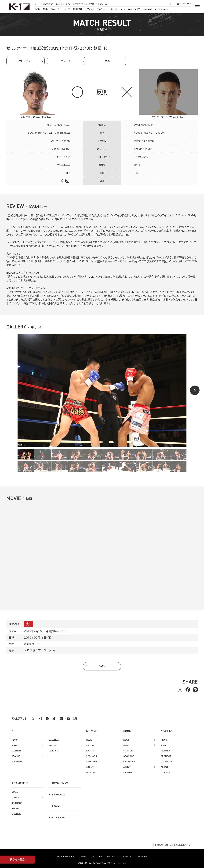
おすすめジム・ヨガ (160, 845)
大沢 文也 (29, 650)
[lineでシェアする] (195, 690)
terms (83, 857)
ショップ (55, 9)
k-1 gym (54, 806)
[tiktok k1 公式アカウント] (54, 719)
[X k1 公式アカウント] (33, 719)
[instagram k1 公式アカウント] (40, 719)
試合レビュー (25, 61)
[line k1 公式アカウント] (61, 719)
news (15, 740)
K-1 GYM (148, 9)
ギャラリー (66, 61)
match (15, 745)
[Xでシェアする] (180, 690)
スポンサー (102, 9)
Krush (58, 4)
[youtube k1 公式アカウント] (68, 719)
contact (97, 857)
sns (123, 9)
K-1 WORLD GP (47, 4)
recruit (112, 857)
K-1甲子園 (90, 4)
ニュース (66, 9)
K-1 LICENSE (161, 9)
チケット (18, 860)
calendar (55, 740)
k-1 (58, 783)
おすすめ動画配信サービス (181, 845)
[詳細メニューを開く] (197, 7)
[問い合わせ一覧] (179, 4)
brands (16, 756)
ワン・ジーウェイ (47, 650)
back (102, 666)
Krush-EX (66, 4)
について (134, 9)
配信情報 (78, 9)
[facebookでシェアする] (188, 690)
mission (143, 857)
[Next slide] (195, 390)
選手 (45, 9)
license (53, 751)
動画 (107, 61)
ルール (114, 9)
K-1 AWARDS (102, 4)
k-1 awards (57, 795)
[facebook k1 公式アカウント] (47, 719)
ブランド (90, 9)
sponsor (17, 761)
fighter (16, 751)
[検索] (172, 4)
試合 (38, 9)
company (127, 857)
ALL (37, 4)
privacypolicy (66, 857)
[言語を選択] (187, 4)
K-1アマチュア (78, 4)
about (53, 745)
